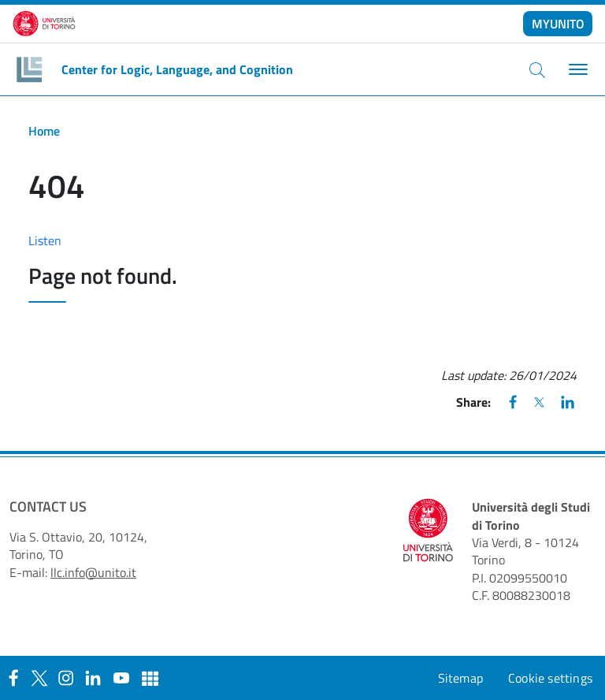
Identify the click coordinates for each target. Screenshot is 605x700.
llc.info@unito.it (93, 572)
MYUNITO (558, 24)
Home (44, 131)
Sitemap (460, 678)
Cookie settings (550, 678)
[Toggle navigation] (576, 70)
